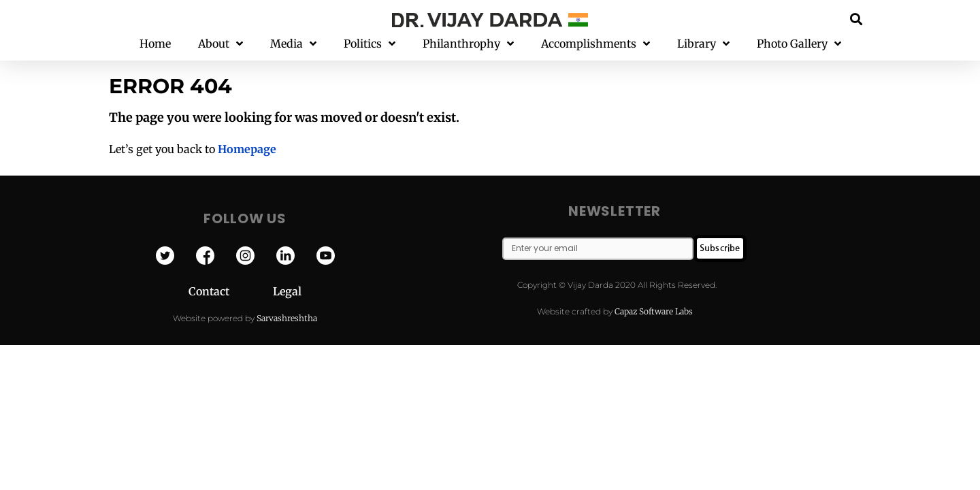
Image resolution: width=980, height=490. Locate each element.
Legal (287, 291)
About (220, 44)
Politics (370, 44)
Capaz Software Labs (654, 311)
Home (155, 44)
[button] (856, 19)
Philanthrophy (468, 44)
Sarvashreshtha (287, 318)
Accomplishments (595, 44)
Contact (231, 291)
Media (293, 44)
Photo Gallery (799, 44)
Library (703, 44)
